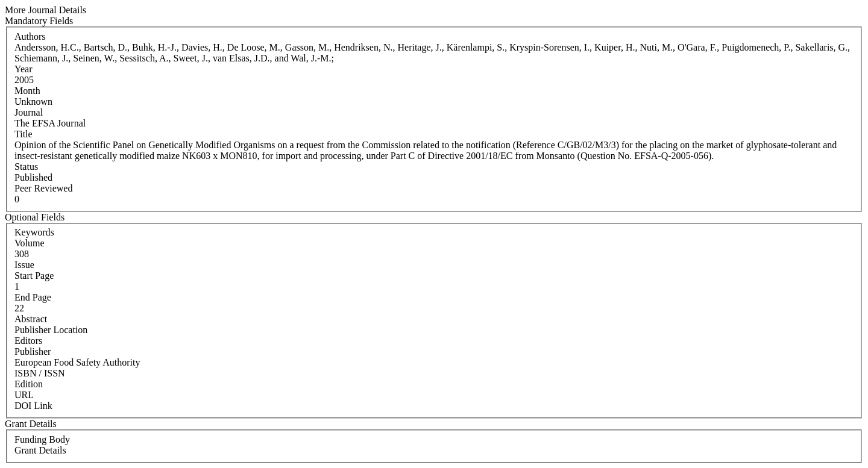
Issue (24, 265)
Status (26, 167)
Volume (29, 243)
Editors (28, 341)
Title (24, 134)
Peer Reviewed (43, 188)
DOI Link (33, 406)
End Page (33, 297)
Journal (29, 112)
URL (24, 395)
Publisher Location (51, 330)
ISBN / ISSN (40, 373)
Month (27, 91)
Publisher (33, 351)
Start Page (34, 276)
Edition (29, 384)
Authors (30, 36)
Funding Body (42, 439)
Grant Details (40, 450)
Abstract (31, 319)
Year (23, 69)
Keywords (34, 232)
